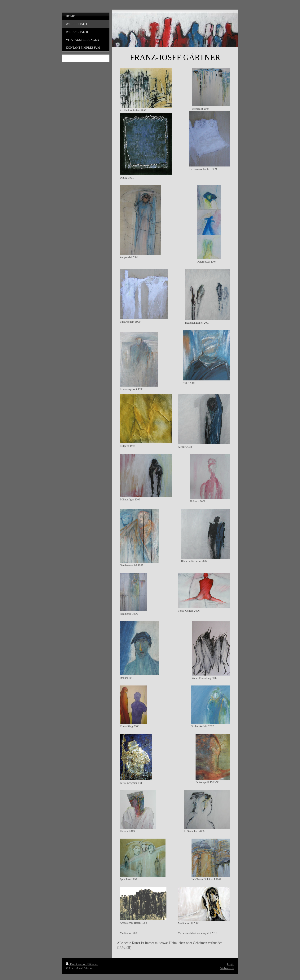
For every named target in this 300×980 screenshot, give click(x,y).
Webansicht (227, 968)
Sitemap (93, 964)
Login (231, 964)
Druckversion (76, 964)
